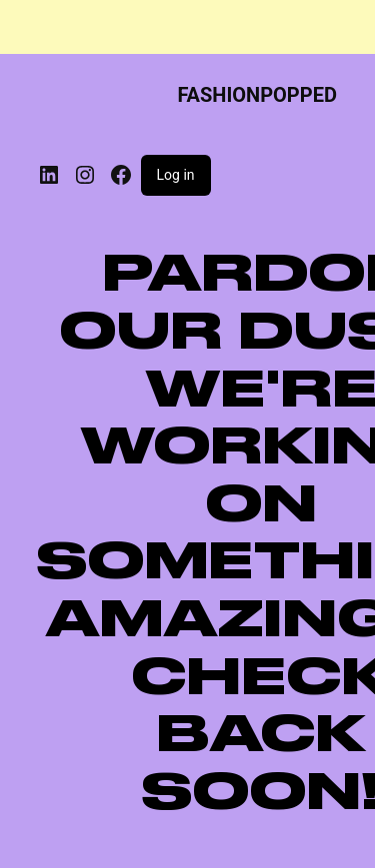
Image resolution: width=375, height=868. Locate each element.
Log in (176, 175)
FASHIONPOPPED (257, 95)
